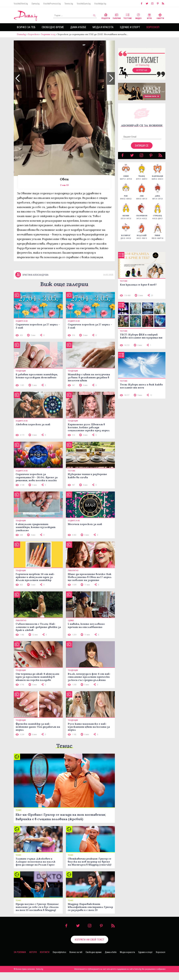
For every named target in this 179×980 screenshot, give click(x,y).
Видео (138, 16)
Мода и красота (103, 27)
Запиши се (142, 146)
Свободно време (53, 27)
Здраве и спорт (130, 27)
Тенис (64, 746)
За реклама (20, 952)
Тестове (128, 16)
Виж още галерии (64, 284)
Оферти (160, 16)
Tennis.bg (69, 4)
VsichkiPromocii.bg (52, 4)
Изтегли (142, 70)
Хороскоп (153, 27)
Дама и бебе (78, 27)
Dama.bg (36, 4)
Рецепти (106, 16)
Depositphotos (59, 952)
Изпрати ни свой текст (89, 940)
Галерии (117, 16)
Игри (149, 16)
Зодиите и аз (48, 34)
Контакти (45, 952)
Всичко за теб (26, 27)
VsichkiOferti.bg (21, 4)
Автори (33, 952)
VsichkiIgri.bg (100, 4)
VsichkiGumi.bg (84, 4)
